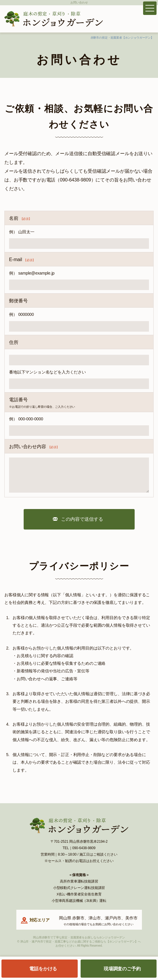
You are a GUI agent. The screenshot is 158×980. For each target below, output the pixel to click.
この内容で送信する (82, 519)
